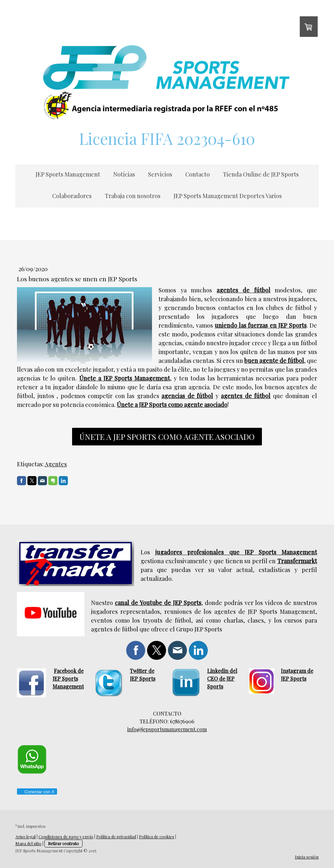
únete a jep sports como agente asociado (167, 437)
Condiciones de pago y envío (66, 837)
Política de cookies (157, 837)
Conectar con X (37, 792)
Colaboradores (72, 196)
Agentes (56, 464)
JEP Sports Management (68, 174)
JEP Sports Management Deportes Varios (228, 196)
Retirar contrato (63, 843)
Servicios (160, 174)
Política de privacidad (116, 837)
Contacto (197, 174)
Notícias (124, 174)
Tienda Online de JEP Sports (261, 174)
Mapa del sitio (28, 843)
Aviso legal (25, 837)
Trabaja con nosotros (133, 196)
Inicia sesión (307, 857)
